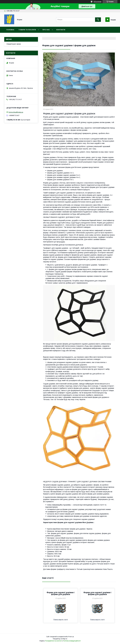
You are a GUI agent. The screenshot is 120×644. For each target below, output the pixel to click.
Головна (10, 30)
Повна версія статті (61, 620)
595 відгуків (97, 2)
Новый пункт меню (14, 44)
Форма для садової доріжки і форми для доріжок (61, 593)
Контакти (61, 30)
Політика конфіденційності (72, 641)
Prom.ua (71, 637)
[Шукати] (98, 20)
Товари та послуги (27, 30)
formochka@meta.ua (16, 112)
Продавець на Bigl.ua (60, 639)
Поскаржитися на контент (53, 641)
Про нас (46, 30)
